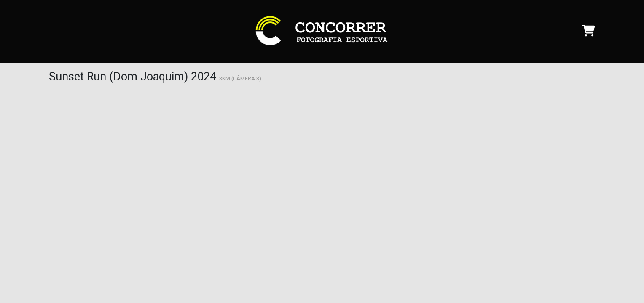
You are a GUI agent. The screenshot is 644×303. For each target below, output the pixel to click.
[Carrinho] (589, 33)
